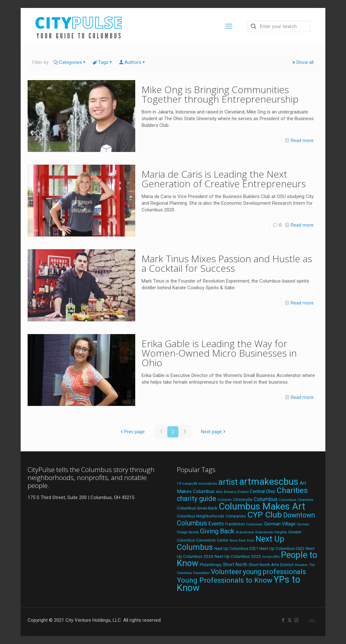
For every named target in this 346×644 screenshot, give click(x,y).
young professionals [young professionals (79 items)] (274, 572)
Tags (103, 62)
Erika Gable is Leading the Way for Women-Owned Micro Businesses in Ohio (219, 353)
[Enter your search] (279, 26)
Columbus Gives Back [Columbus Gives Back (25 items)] (197, 508)
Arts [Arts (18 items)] (219, 492)
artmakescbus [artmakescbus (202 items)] (269, 482)
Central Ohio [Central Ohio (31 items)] (263, 491)
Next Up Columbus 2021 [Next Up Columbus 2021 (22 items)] (236, 548)
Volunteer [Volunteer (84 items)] (226, 572)
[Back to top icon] (312, 621)
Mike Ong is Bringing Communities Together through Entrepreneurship (220, 94)
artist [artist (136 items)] (228, 482)
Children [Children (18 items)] (225, 500)
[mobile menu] (229, 26)
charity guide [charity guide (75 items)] (196, 499)
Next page (214, 432)
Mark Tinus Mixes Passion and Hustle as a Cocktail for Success (227, 263)
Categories (70, 62)
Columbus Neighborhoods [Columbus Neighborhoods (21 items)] (201, 516)
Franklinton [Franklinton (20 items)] (235, 524)
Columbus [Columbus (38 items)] (266, 499)
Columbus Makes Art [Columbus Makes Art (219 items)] (262, 506)
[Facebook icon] (283, 620)
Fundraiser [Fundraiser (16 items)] (254, 524)
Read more (302, 140)
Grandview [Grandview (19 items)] (245, 532)
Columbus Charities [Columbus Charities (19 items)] (296, 500)
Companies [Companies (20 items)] (236, 516)
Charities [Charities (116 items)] (292, 490)
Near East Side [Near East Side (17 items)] (242, 541)
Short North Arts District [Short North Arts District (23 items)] (271, 565)
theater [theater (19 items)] (301, 565)
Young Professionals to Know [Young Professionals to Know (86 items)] (225, 580)
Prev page (132, 432)
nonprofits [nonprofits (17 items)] (271, 557)
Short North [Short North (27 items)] (235, 565)
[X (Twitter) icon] (290, 620)
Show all (303, 62)
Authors (132, 62)
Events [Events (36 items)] (216, 524)
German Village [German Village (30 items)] (280, 524)
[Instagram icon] (296, 620)
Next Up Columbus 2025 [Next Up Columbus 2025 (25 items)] (238, 556)
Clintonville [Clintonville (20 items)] (243, 500)
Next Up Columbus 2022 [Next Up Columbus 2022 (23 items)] (282, 548)
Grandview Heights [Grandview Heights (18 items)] (271, 532)
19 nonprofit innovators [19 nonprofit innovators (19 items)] (197, 483)
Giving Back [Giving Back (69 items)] (217, 531)
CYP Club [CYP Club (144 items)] (265, 515)
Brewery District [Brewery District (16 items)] (236, 492)
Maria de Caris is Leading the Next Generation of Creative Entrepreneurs (224, 179)
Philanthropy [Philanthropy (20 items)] (211, 565)
